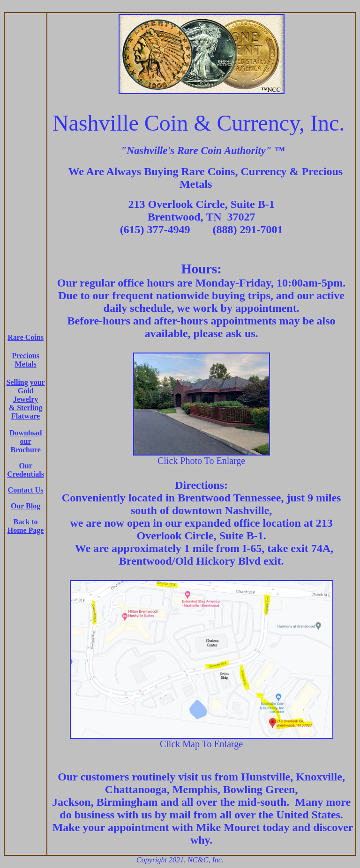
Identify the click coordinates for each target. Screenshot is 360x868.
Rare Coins (26, 337)
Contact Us (26, 490)
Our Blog (26, 506)
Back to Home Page (26, 526)
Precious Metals (25, 360)
